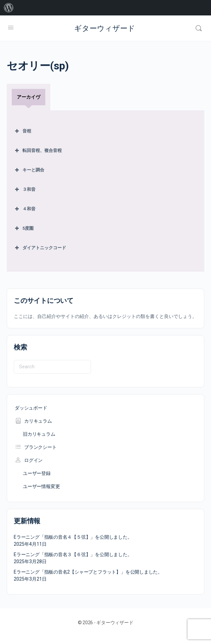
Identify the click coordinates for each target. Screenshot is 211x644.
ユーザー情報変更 (41, 486)
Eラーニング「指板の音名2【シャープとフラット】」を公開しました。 (88, 572)
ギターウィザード (105, 28)
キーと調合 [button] (29, 170)
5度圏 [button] (23, 228)
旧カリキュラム (39, 434)
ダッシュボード (31, 408)
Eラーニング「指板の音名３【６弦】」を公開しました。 (73, 554)
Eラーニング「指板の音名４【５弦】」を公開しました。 (73, 537)
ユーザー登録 (37, 473)
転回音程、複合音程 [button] (38, 151)
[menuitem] (9, 8)
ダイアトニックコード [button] (40, 248)
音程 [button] (22, 131)
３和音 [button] (24, 190)
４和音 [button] (24, 209)
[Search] (199, 28)
